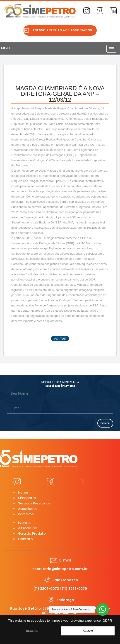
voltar (60, 339)
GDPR (107, 621)
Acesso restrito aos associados (63, 30)
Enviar (105, 423)
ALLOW (88, 631)
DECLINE (32, 631)
